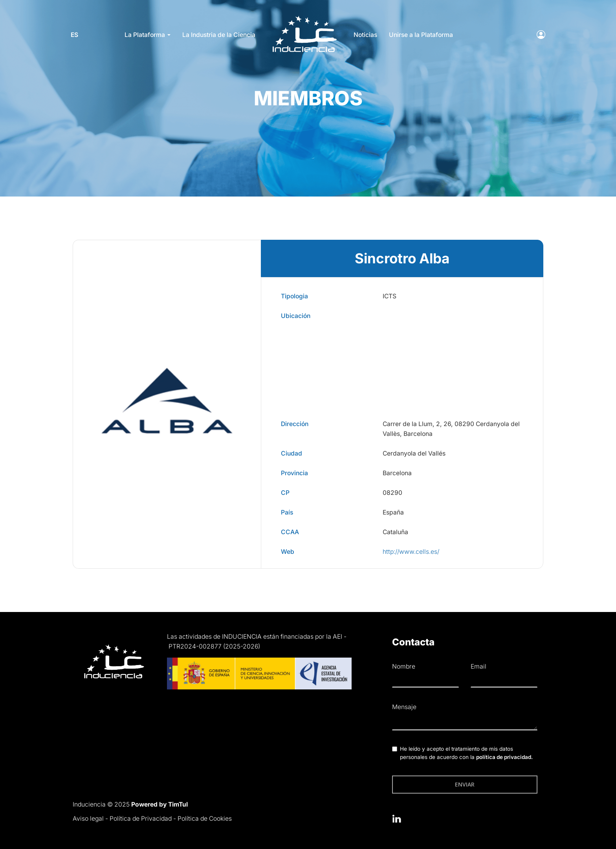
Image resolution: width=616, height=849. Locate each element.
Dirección (295, 424)
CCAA (290, 532)
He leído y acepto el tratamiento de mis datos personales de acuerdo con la (466, 753)
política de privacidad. (504, 757)
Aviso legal (88, 819)
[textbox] (465, 722)
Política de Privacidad (141, 819)
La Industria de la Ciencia (219, 35)
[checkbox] (395, 749)
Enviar (465, 784)
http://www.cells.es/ (411, 552)
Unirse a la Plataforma (421, 35)
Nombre (404, 666)
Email (478, 666)
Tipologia (294, 296)
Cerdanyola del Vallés (414, 453)
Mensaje (404, 707)
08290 (392, 493)
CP (285, 493)
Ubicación (296, 316)
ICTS (390, 296)
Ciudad (291, 453)
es (76, 35)
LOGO (305, 18)
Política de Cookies (205, 819)
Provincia (294, 473)
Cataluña (395, 532)
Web (288, 552)
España (393, 512)
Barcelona (397, 473)
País (287, 512)
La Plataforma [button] (148, 35)
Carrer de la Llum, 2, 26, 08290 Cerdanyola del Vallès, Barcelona (451, 429)
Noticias (365, 35)
